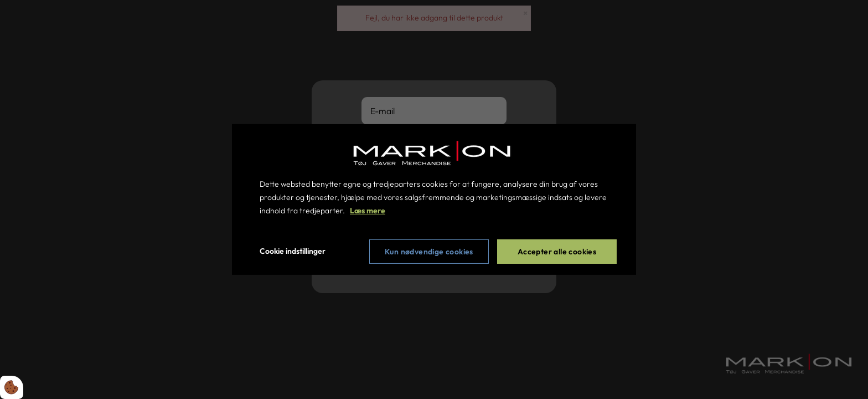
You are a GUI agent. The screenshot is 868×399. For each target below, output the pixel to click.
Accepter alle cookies (557, 252)
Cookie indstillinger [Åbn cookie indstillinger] (293, 251)
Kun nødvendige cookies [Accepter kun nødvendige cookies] (429, 252)
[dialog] (434, 199)
